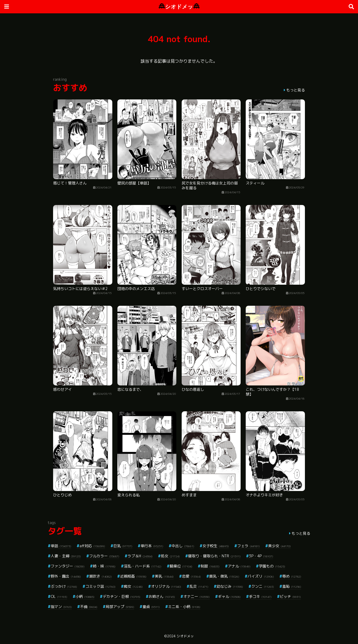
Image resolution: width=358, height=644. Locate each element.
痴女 (133, 586)
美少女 (279, 546)
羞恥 (292, 586)
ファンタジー (68, 566)
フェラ (248, 546)
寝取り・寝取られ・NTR (214, 556)
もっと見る (296, 90)
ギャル (229, 596)
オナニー (196, 596)
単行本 (152, 546)
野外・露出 (66, 576)
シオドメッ (179, 7)
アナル (239, 566)
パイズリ (261, 576)
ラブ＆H (140, 556)
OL (59, 596)
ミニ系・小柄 (184, 607)
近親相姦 (133, 576)
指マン (61, 607)
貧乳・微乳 (224, 576)
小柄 (85, 596)
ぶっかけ (64, 586)
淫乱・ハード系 (143, 566)
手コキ (260, 596)
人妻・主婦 (66, 556)
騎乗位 (181, 566)
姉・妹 (104, 566)
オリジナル (166, 586)
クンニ (263, 586)
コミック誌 (100, 586)
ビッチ (290, 596)
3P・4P (261, 556)
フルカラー (104, 556)
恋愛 (191, 576)
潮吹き (100, 576)
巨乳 (123, 546)
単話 (61, 546)
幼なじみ (230, 586)
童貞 (151, 607)
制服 (210, 566)
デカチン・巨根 (122, 596)
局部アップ (120, 607)
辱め (292, 576)
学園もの (272, 566)
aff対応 (92, 546)
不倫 (89, 607)
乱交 (199, 586)
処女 (170, 556)
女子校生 (216, 546)
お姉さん (162, 596)
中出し (183, 546)
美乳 (164, 576)
